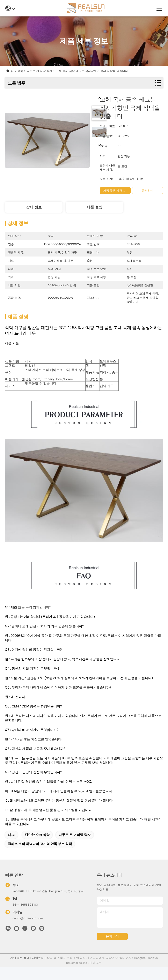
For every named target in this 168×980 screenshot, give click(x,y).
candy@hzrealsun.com (28, 918)
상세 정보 (34, 207)
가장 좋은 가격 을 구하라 (120, 191)
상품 (20, 71)
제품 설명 (94, 207)
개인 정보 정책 (20, 958)
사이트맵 (38, 958)
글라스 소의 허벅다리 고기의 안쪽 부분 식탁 (40, 844)
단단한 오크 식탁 (37, 835)
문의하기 (112, 936)
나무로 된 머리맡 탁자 (75, 835)
